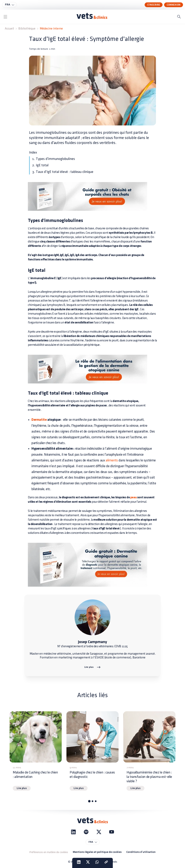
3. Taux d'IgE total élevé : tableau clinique (63, 172)
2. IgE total (40, 165)
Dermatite (39, 420)
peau (133, 498)
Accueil (9, 29)
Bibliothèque (27, 29)
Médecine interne (51, 29)
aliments (112, 460)
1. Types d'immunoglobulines (54, 159)
